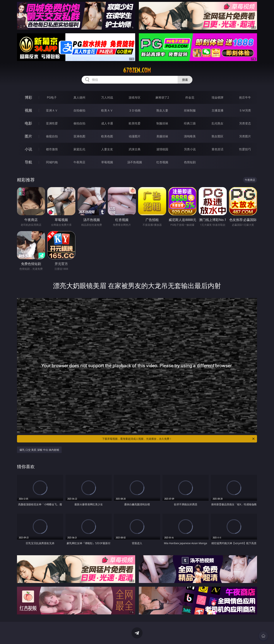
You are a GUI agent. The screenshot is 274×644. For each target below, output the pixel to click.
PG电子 (52, 97)
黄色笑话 (218, 149)
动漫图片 (135, 136)
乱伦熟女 (218, 123)
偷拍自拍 (79, 123)
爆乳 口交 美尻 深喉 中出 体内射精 (39, 450)
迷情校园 (162, 149)
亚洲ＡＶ (52, 110)
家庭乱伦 (79, 149)
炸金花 (190, 97)
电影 (28, 123)
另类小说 (190, 149)
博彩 (28, 97)
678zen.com (137, 70)
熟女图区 (218, 136)
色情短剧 (190, 162)
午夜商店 (79, 162)
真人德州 (79, 97)
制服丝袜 (162, 123)
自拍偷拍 (79, 110)
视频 (28, 110)
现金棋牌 (218, 97)
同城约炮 (52, 162)
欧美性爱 (135, 123)
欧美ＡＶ (107, 110)
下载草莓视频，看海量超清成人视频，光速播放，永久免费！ (179, 439)
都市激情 (52, 149)
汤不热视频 (135, 162)
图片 (28, 136)
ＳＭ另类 (245, 110)
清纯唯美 (190, 136)
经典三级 (190, 123)
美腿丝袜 (162, 136)
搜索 (185, 80)
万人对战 (107, 97)
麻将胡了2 (162, 97)
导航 (28, 162)
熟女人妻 (162, 110)
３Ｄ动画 (135, 110)
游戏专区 (135, 97)
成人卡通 (107, 123)
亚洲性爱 (52, 123)
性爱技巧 (245, 149)
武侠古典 (135, 149)
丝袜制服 (190, 110)
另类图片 (245, 136)
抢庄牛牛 (245, 97)
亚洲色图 (79, 136)
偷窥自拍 (52, 136)
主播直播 (218, 110)
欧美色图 (107, 136)
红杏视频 (162, 162)
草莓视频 (107, 162)
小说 (28, 149)
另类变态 (245, 123)
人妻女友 (107, 149)
